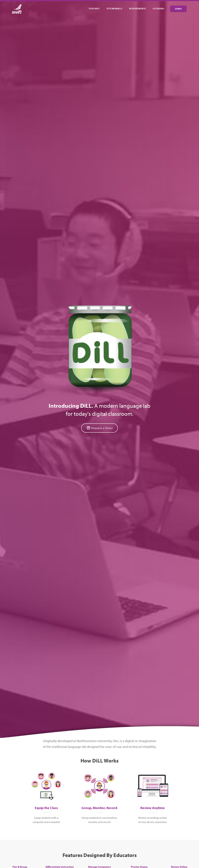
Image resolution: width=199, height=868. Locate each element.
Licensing (159, 8)
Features (94, 8)
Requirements (138, 8)
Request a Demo (99, 428)
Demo (178, 9)
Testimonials (114, 8)
